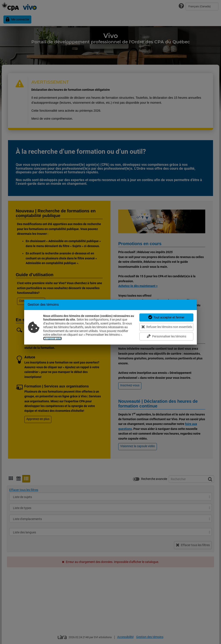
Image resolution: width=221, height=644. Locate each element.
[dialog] (110, 322)
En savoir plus (52, 338)
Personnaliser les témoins (167, 336)
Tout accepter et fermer (166, 317)
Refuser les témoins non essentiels (167, 327)
